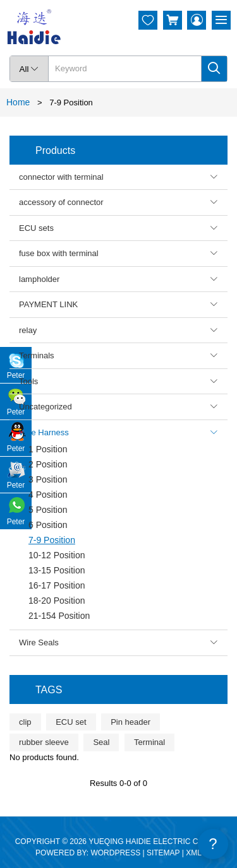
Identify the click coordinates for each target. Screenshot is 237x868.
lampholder (118, 279)
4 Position (48, 495)
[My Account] (197, 20)
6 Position (48, 525)
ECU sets (118, 228)
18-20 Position (57, 601)
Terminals (118, 356)
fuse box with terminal (118, 254)
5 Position (48, 510)
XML (194, 853)
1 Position (48, 449)
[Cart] (173, 20)
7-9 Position (52, 540)
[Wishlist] (148, 20)
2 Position (48, 464)
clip (25, 722)
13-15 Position (57, 570)
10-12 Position (57, 555)
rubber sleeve (44, 742)
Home (18, 102)
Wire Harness (118, 433)
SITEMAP (163, 853)
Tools (118, 382)
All (29, 69)
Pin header (131, 722)
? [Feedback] (213, 844)
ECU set (71, 722)
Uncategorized (118, 407)
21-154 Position (59, 616)
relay (118, 331)
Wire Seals (118, 643)
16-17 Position (57, 585)
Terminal (149, 742)
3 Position (48, 479)
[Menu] (221, 20)
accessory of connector (118, 202)
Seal (101, 742)
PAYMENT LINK (118, 305)
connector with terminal (118, 177)
